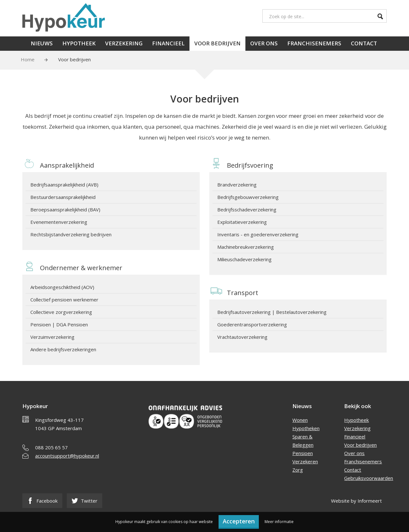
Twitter (85, 501)
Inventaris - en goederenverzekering (258, 234)
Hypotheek (79, 43)
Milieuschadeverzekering (244, 259)
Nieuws (42, 43)
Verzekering (124, 43)
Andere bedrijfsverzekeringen (63, 349)
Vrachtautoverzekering (242, 337)
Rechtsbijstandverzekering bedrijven (71, 234)
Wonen (300, 420)
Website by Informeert (356, 501)
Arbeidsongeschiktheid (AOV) (62, 287)
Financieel (168, 43)
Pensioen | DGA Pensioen (59, 324)
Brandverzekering (237, 185)
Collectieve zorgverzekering (61, 312)
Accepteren (239, 521)
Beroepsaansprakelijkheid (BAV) (65, 209)
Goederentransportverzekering (252, 324)
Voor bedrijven (217, 43)
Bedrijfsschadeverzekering (247, 209)
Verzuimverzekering (52, 337)
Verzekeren (305, 461)
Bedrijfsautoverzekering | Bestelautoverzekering (272, 312)
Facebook (42, 501)
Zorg (298, 470)
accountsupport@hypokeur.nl (67, 456)
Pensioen (303, 453)
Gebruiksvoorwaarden (369, 478)
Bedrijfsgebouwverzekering (248, 197)
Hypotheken (306, 428)
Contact (364, 43)
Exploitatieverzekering (242, 222)
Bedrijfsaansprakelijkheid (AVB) (64, 185)
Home (28, 59)
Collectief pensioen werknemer (64, 300)
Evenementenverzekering (59, 222)
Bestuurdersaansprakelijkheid (63, 197)
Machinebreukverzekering (246, 247)
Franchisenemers (314, 43)
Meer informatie (279, 522)
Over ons (264, 43)
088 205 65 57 (51, 447)
